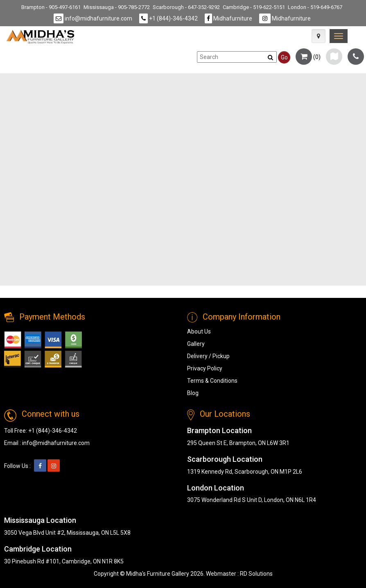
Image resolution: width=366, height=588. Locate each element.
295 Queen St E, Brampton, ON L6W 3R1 (238, 443)
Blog (193, 393)
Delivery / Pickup (208, 356)
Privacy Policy (205, 368)
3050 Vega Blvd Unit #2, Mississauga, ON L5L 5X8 (67, 533)
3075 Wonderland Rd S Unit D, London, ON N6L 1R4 (252, 500)
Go (284, 57)
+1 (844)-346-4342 (168, 18)
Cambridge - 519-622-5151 (254, 7)
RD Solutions (256, 574)
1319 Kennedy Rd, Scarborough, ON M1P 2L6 (245, 472)
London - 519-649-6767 (315, 7)
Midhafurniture (228, 18)
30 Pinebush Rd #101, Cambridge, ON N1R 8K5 (64, 561)
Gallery (196, 344)
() (308, 57)
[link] (339, 36)
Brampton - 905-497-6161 (51, 7)
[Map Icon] (319, 36)
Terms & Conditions (212, 381)
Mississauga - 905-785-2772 (117, 7)
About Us (199, 331)
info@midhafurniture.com (93, 18)
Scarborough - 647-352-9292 (186, 7)
